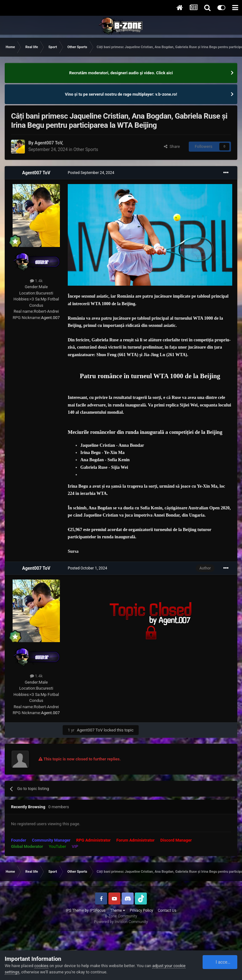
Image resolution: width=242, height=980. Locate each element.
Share (172, 146)
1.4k (36, 281)
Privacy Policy (141, 910)
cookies (41, 966)
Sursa (73, 551)
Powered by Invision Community (121, 922)
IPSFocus (97, 910)
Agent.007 (50, 318)
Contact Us (167, 910)
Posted (91, 173)
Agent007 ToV (48, 143)
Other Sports (86, 149)
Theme (118, 910)
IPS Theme (75, 910)
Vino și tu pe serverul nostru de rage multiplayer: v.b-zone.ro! (121, 94)
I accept (220, 962)
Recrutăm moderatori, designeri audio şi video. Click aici (121, 73)
